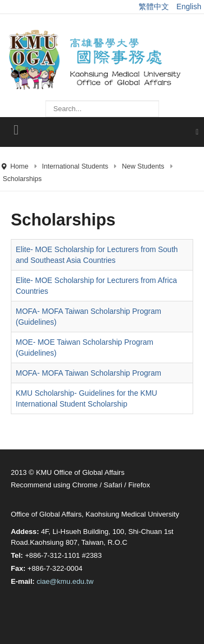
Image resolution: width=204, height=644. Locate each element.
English (189, 7)
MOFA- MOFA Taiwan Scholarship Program (88, 373)
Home (19, 166)
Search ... (46, 95)
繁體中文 (155, 7)
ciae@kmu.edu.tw (65, 581)
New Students (143, 166)
